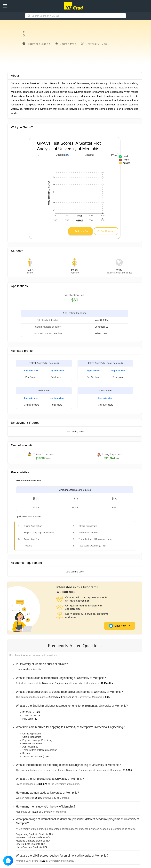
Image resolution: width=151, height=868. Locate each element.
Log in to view (31, 371)
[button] (5, 6)
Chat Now (119, 626)
